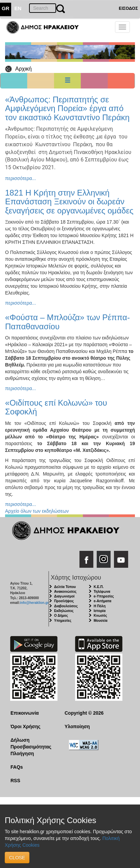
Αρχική (24, 69)
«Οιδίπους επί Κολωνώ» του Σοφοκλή (56, 407)
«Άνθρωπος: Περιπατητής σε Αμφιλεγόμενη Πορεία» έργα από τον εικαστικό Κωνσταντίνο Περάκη (67, 108)
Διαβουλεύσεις (66, 606)
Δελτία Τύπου (65, 587)
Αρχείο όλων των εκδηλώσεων (37, 511)
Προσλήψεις (64, 601)
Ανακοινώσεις (65, 592)
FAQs (17, 767)
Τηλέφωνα (102, 592)
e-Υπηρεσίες (104, 596)
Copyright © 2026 (84, 713)
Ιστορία (100, 611)
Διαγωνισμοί (64, 596)
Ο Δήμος (61, 616)
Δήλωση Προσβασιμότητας (31, 743)
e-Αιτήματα (102, 601)
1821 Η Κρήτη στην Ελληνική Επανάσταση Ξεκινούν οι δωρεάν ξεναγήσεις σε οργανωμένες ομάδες (69, 202)
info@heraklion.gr (34, 603)
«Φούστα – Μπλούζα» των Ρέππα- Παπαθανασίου (67, 322)
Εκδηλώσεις (64, 611)
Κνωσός (100, 616)
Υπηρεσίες (63, 621)
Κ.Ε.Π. (99, 587)
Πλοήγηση (22, 754)
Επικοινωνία (25, 713)
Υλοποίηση (77, 726)
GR (6, 8)
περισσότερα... (20, 178)
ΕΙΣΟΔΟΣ (128, 8)
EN (18, 8)
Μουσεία (101, 621)
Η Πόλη (100, 606)
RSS (15, 781)
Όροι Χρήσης (26, 726)
